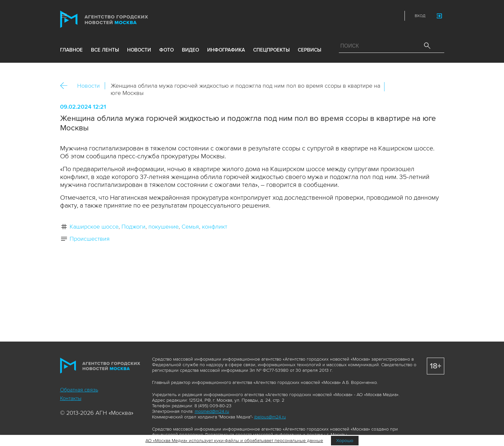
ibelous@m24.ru (270, 417)
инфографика (226, 50)
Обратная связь (79, 390)
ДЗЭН (351, 16)
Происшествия (90, 239)
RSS (394, 16)
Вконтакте (394, 87)
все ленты (105, 50)
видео (190, 50)
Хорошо (345, 441)
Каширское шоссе (94, 227)
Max (336, 16)
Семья (190, 227)
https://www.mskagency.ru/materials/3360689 (436, 87)
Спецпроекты (271, 50)
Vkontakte (365, 16)
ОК (408, 87)
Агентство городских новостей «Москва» (117, 19)
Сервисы (309, 50)
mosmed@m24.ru (212, 411)
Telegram (380, 16)
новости (139, 50)
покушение (164, 227)
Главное (71, 50)
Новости (88, 86)
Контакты (71, 398)
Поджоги (133, 227)
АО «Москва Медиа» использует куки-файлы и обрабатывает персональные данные (234, 441)
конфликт (215, 227)
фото (166, 50)
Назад (66, 86)
